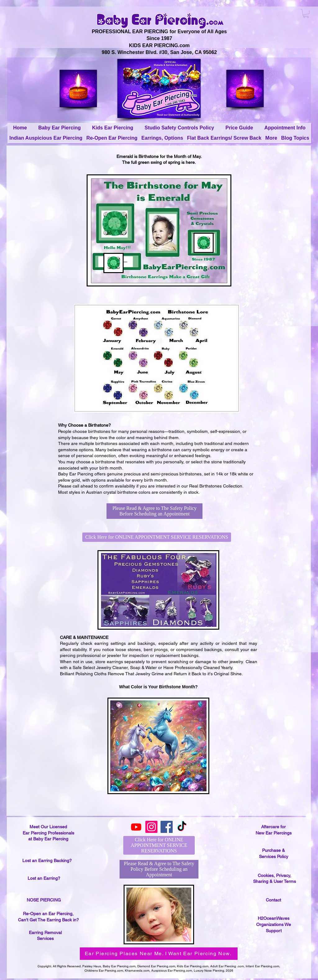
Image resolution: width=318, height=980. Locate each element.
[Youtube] (136, 827)
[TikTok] (182, 827)
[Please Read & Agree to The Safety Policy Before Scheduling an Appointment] (154, 511)
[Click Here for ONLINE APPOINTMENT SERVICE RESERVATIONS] (157, 537)
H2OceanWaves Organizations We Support (274, 924)
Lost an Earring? (44, 878)
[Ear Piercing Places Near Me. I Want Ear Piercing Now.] (159, 954)
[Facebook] (167, 827)
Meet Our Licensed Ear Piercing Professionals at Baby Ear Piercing (48, 833)
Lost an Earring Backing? (47, 861)
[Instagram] (151, 827)
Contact (273, 900)
